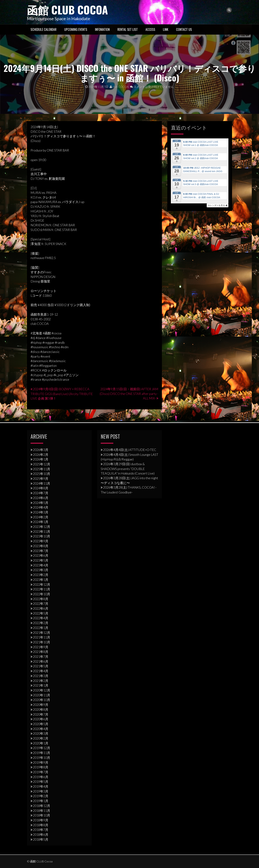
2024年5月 (41, 503)
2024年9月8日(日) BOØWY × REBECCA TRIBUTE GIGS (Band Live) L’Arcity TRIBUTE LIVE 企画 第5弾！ (62, 394)
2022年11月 (42, 589)
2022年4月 (41, 618)
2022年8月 (41, 599)
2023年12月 (42, 527)
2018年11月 (42, 811)
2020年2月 (41, 738)
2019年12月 (42, 748)
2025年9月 (41, 478)
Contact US (184, 29)
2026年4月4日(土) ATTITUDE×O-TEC (130, 450)
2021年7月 (41, 656)
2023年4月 (41, 565)
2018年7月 (41, 830)
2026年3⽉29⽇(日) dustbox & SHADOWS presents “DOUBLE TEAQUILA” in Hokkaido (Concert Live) (128, 469)
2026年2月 (41, 455)
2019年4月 (41, 786)
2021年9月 (41, 647)
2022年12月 (42, 584)
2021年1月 (41, 685)
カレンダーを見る (218, 205)
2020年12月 (42, 690)
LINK (166, 29)
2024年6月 (41, 498)
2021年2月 (41, 681)
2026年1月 (41, 459)
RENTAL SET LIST (128, 29)
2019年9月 (41, 762)
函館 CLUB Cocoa (67, 9)
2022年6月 (41, 608)
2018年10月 (42, 815)
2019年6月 (41, 777)
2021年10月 (42, 642)
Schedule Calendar (44, 29)
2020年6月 (41, 719)
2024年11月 (42, 483)
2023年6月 (41, 555)
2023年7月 (41, 551)
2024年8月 (41, 488)
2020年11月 (42, 695)
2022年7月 (41, 604)
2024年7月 (41, 493)
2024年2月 (41, 517)
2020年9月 (41, 705)
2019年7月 (41, 772)
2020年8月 (41, 709)
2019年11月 (42, 753)
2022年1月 (41, 628)
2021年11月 (42, 637)
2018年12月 (42, 806)
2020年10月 (42, 700)
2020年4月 (41, 729)
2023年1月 (41, 580)
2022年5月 (41, 613)
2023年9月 (41, 541)
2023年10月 (42, 536)
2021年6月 (41, 661)
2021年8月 (41, 652)
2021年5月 (41, 666)
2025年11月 (42, 469)
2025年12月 (42, 464)
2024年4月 (41, 507)
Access (150, 29)
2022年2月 (41, 623)
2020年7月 (41, 714)
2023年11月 (42, 531)
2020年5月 (41, 724)
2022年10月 (42, 594)
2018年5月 (41, 839)
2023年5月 (41, 560)
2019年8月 (41, 767)
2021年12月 (42, 633)
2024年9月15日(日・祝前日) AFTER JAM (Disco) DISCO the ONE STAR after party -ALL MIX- (129, 394)
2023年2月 (41, 575)
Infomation (102, 29)
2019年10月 (42, 758)
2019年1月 (41, 801)
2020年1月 (41, 743)
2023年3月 (41, 570)
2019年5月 (41, 782)
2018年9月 (41, 820)
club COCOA (119, 87)
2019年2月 (41, 796)
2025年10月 (42, 474)
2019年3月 (41, 791)
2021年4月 (41, 671)
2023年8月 (41, 546)
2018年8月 (41, 825)
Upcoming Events (76, 29)
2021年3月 (41, 676)
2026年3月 (41, 450)
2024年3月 (41, 512)
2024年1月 (41, 522)
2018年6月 (41, 834)
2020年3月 (41, 733)
